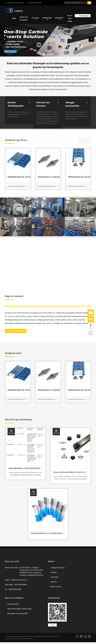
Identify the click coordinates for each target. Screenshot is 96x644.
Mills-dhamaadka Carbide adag (19, 609)
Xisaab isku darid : (12, 568)
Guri (14, 19)
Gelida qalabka (13, 604)
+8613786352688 (35, 3)
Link (52, 625)
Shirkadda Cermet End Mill (17, 614)
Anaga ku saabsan (24, 19)
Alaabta (35, 19)
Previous (5, 39)
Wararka (59, 19)
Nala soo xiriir (70, 19)
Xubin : (8, 580)
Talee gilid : (9, 585)
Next (91, 39)
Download (47, 19)
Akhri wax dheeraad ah (18, 186)
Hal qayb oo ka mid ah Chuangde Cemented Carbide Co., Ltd (48, 306)
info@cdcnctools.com (16, 3)
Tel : (6, 589)
